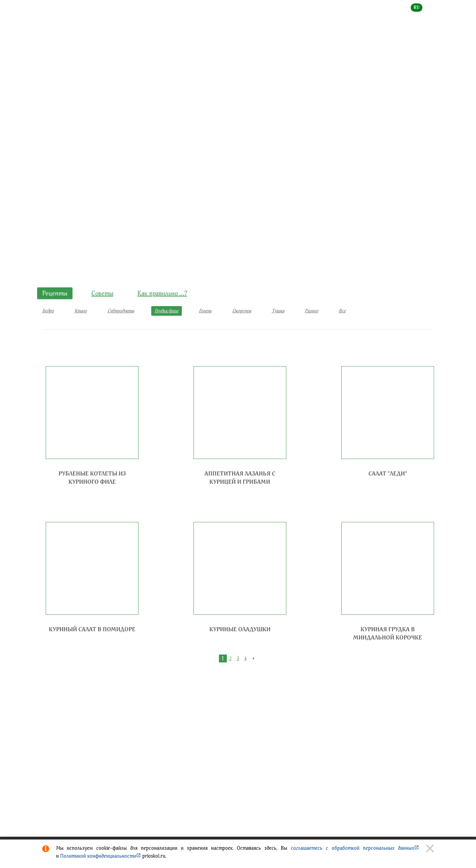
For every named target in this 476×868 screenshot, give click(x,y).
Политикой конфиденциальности (101, 856)
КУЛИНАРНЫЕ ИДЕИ (90, 171)
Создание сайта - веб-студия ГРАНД (143, 716)
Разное (312, 325)
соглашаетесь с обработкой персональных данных (355, 848)
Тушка (278, 325)
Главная (51, 171)
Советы (102, 307)
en (431, 7)
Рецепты (129, 171)
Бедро (48, 325)
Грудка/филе (163, 171)
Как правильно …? (162, 307)
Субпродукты (121, 325)
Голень (205, 325)
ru (417, 7)
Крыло (81, 325)
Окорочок (242, 325)
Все (342, 325)
